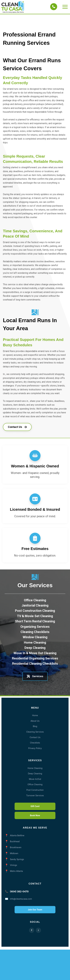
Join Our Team (35, 910)
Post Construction (35, 790)
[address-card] (35, 499)
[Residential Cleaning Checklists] (35, 670)
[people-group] (35, 456)
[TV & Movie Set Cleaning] (35, 622)
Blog (35, 726)
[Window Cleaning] (35, 643)
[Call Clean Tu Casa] (54, 7)
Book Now (35, 815)
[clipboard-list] (35, 538)
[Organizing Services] (35, 633)
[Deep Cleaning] (35, 654)
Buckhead (15, 841)
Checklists (35, 743)
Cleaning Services (35, 732)
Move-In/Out (35, 779)
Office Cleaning (35, 784)
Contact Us (17, 427)
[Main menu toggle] (65, 7)
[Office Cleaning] (35, 606)
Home (35, 715)
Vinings (13, 865)
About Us (35, 721)
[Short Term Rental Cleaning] (35, 628)
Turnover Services (35, 795)
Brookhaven (16, 847)
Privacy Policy (35, 748)
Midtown (14, 853)
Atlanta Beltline (17, 835)
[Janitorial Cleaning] (35, 612)
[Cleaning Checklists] (35, 638)
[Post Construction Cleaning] (35, 617)
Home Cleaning (35, 768)
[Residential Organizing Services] (35, 665)
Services (35, 676)
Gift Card (35, 806)
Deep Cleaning (35, 773)
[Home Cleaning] (35, 649)
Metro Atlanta (16, 871)
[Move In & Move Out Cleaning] (35, 659)
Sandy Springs (17, 859)
